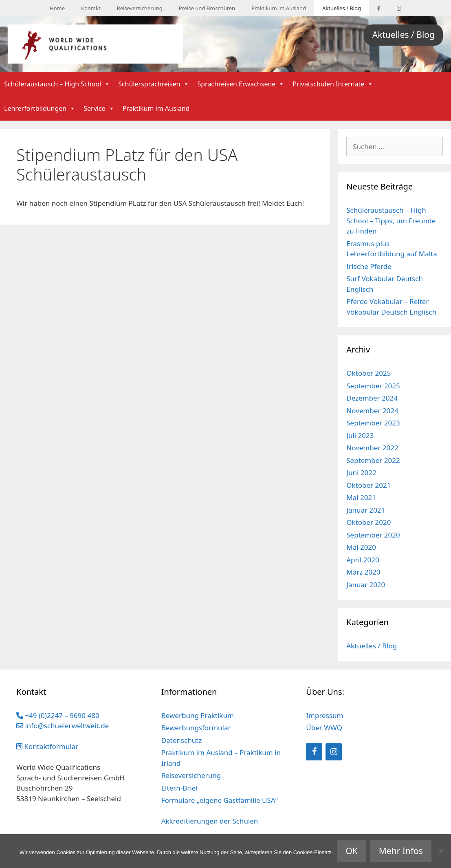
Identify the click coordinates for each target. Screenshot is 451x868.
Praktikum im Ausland (279, 8)
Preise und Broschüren (207, 8)
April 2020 (363, 560)
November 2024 (372, 411)
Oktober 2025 (368, 373)
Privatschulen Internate (333, 84)
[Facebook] (314, 752)
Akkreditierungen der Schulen (210, 821)
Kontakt (91, 8)
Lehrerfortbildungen (40, 108)
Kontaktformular (47, 746)
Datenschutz (182, 740)
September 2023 (373, 423)
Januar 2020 (366, 585)
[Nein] (441, 851)
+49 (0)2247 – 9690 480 (58, 715)
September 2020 (373, 535)
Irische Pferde (369, 266)
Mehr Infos (401, 851)
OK (351, 851)
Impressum (324, 715)
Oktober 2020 (368, 522)
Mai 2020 (361, 547)
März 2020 (363, 572)
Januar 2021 (366, 510)
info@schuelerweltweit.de (63, 726)
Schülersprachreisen (154, 84)
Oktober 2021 (368, 485)
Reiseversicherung (140, 8)
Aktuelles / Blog (342, 8)
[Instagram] (334, 752)
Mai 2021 (361, 497)
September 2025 (373, 386)
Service (99, 108)
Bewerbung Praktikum (198, 715)
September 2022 (373, 460)
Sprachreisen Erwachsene (241, 84)
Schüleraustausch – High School (57, 84)
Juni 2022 (361, 473)
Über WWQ (324, 728)
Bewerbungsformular (196, 728)
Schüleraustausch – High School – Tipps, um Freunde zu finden (391, 220)
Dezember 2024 (372, 398)
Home (57, 8)
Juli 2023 (360, 435)
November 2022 (372, 448)
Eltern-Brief (180, 788)
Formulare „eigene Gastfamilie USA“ (220, 800)
